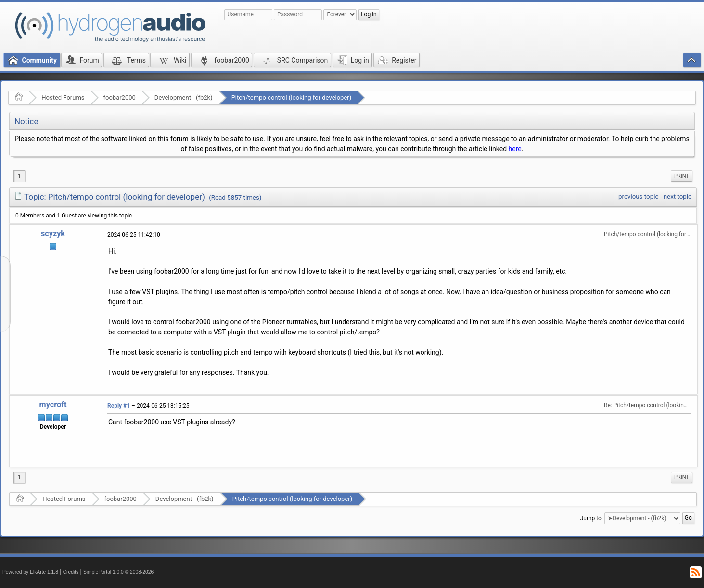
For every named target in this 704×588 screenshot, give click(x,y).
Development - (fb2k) (184, 97)
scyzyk (53, 234)
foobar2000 (120, 97)
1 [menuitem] (19, 176)
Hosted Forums (63, 97)
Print (682, 176)
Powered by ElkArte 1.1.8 (30, 572)
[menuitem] (682, 176)
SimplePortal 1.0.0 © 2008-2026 (118, 572)
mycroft (53, 404)
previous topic (638, 197)
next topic (678, 197)
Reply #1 (119, 406)
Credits (71, 572)
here (515, 149)
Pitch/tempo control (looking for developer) (292, 97)
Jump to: (592, 518)
